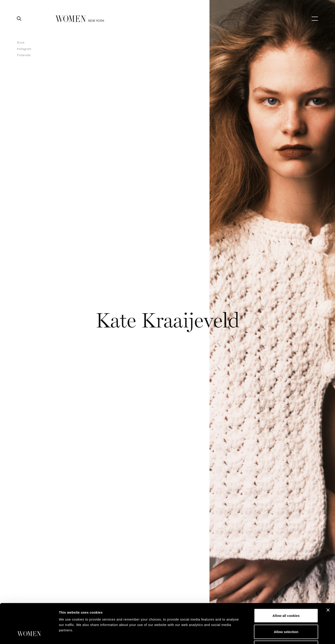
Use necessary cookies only (286, 614)
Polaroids (24, 55)
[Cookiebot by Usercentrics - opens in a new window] (29, 635)
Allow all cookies (286, 582)
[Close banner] (328, 576)
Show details (236, 635)
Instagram (24, 49)
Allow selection (286, 598)
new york (96, 21)
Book (21, 42)
